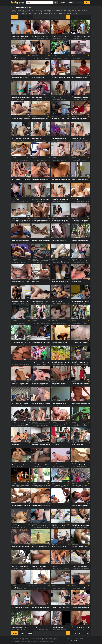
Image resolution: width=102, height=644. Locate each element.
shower (35, 13)
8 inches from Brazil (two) (77, 444)
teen (54, 10)
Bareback (24, 38)
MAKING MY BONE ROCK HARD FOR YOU (21, 241)
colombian (24, 13)
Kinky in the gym (35, 281)
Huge (18, 568)
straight (62, 12)
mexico (18, 13)
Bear (43, 38)
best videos (64, 2)
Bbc (49, 161)
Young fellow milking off (57, 302)
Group (44, 140)
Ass (19, 79)
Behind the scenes (82, 181)
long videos (80, 2)
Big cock (55, 38)
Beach (48, 548)
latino (19, 10)
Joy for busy (54, 567)
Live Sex (87, 2)
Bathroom (67, 79)
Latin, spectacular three (37, 139)
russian (41, 13)
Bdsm (45, 364)
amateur (84, 12)
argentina (75, 13)
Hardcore (47, 385)
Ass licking (84, 344)
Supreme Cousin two (16, 444)
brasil (50, 10)
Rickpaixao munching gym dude (59, 261)
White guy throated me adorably (59, 139)
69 (14, 161)
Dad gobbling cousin (76, 281)
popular (15, 17)
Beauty (44, 79)
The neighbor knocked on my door (19, 57)
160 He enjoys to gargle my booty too (20, 77)
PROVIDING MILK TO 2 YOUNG (78, 139)
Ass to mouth (59, 59)
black (45, 10)
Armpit (40, 548)
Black (47, 38)
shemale (69, 13)
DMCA (76, 641)
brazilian (29, 10)
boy (88, 12)
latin (24, 10)
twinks (25, 12)
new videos (72, 2)
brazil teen (15, 12)
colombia (56, 12)
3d (53, 79)
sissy (67, 12)
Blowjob (86, 38)
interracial (79, 10)
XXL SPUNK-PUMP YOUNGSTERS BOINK (80, 302)
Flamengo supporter (16, 587)
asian (73, 10)
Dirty (68, 405)
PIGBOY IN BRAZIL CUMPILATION (59, 241)
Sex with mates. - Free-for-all (58, 159)
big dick (78, 12)
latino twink (39, 12)
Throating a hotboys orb (57, 465)
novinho (35, 10)
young (59, 10)
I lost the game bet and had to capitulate (61, 77)
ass (49, 13)
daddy (50, 12)
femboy (64, 10)
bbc (20, 12)
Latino (23, 568)
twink (40, 10)
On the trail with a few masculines (79, 485)
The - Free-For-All (56, 444)
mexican (86, 10)
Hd (29, 242)
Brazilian (64, 38)
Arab (43, 609)
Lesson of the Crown (56, 57)
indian (45, 12)
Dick (42, 385)
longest (30, 17)
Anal (19, 38)
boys (45, 13)
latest (22, 17)
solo (13, 13)
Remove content (70, 641)
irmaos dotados (61, 13)
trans (30, 13)
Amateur (15, 38)
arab (69, 10)
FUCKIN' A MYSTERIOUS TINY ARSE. (59, 404)
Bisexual (24, 120)
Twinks (47, 466)
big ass (72, 12)
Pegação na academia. (56, 98)
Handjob (24, 242)
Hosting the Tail (15, 200)
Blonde (87, 609)
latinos (54, 13)
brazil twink (31, 12)
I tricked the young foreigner (38, 77)
